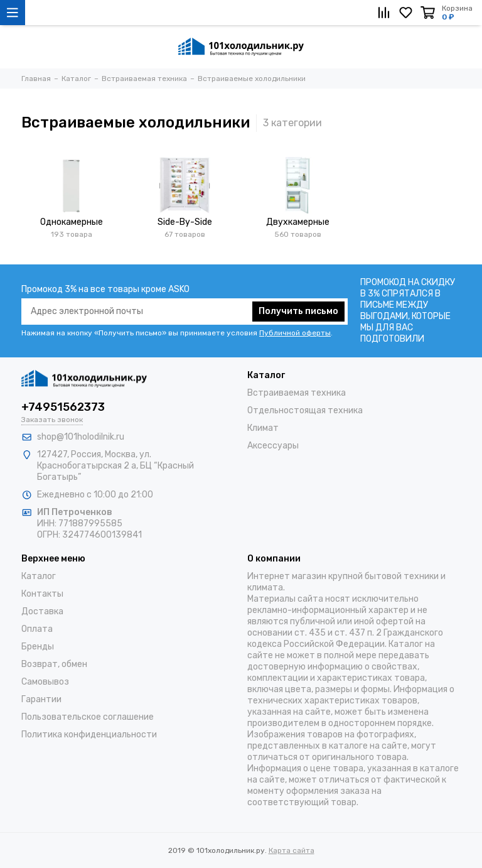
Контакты (42, 594)
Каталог (39, 576)
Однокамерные (72, 222)
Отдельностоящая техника (305, 410)
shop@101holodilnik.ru (81, 437)
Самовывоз (45, 682)
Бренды (38, 647)
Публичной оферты (295, 333)
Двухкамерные (298, 222)
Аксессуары (273, 446)
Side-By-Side (185, 222)
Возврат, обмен (54, 664)
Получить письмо (298, 311)
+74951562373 (63, 407)
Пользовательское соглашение (88, 717)
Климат (263, 428)
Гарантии (41, 699)
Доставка (42, 611)
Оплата (37, 629)
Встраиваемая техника (297, 393)
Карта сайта (292, 850)
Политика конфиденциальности (89, 735)
